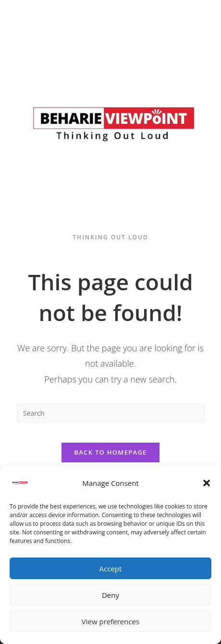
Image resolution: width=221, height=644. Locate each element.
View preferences (110, 621)
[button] (207, 483)
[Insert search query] (110, 413)
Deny (110, 595)
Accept (111, 569)
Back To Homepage (110, 452)
